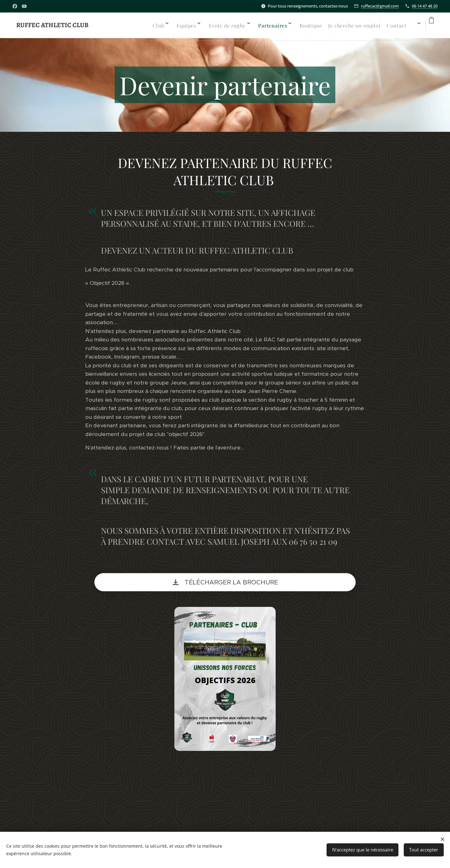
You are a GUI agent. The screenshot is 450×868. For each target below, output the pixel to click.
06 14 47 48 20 (425, 6)
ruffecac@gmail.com (380, 6)
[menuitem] (304, 25)
